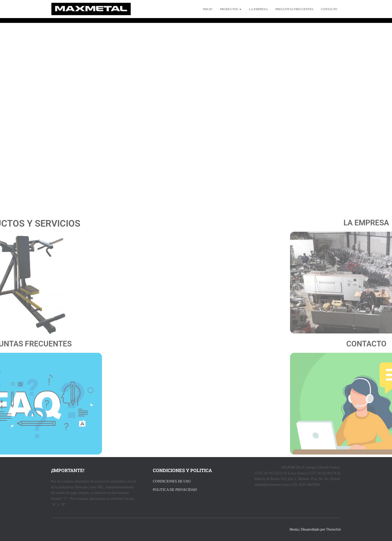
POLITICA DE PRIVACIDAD (175, 490)
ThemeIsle (333, 529)
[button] (240, 9)
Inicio (207, 9)
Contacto (329, 9)
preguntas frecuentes (294, 9)
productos (231, 9)
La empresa (258, 9)
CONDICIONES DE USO (172, 481)
